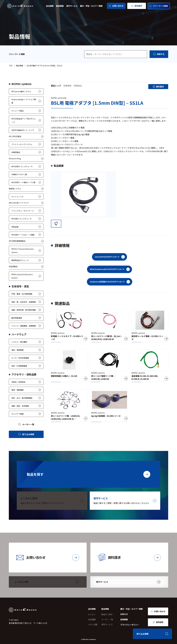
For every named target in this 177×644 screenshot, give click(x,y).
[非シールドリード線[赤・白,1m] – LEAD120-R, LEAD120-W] (110, 326)
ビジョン (92, 614)
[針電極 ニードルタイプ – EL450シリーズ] (69, 326)
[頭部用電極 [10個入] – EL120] (69, 366)
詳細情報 (67, 86)
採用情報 (124, 619)
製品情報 (60, 6)
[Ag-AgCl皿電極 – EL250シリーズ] (110, 406)
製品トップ (56, 86)
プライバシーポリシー (130, 625)
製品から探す (107, 614)
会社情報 (50, 6)
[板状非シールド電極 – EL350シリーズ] (150, 326)
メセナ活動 (93, 624)
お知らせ (124, 614)
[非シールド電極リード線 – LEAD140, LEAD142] (110, 366)
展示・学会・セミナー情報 (91, 6)
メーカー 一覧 (107, 619)
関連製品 (78, 86)
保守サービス (72, 6)
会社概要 (92, 619)
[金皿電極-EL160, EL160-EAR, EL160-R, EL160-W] (150, 366)
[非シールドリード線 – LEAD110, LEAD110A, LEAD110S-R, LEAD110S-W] (69, 406)
